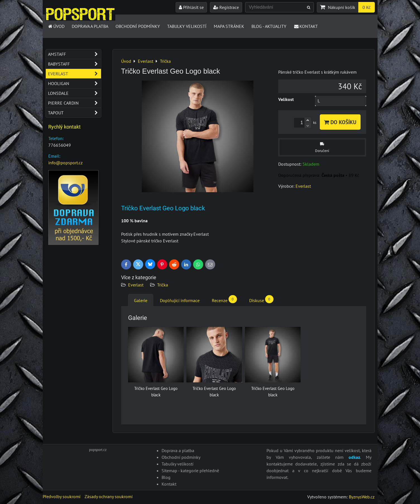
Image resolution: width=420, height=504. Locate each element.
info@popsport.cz (65, 163)
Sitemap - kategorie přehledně (190, 471)
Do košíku (340, 122)
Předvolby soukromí (62, 496)
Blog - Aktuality (269, 26)
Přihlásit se (191, 7)
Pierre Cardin (75, 103)
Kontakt (306, 26)
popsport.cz (98, 450)
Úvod (56, 26)
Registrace (226, 7)
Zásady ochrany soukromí (109, 496)
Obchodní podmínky (138, 26)
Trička (163, 285)
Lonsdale (75, 93)
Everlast (136, 285)
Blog (166, 477)
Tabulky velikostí (187, 26)
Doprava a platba (90, 26)
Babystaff (75, 64)
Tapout (75, 113)
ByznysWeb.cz (362, 497)
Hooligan (75, 83)
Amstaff (75, 54)
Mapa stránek (229, 26)
